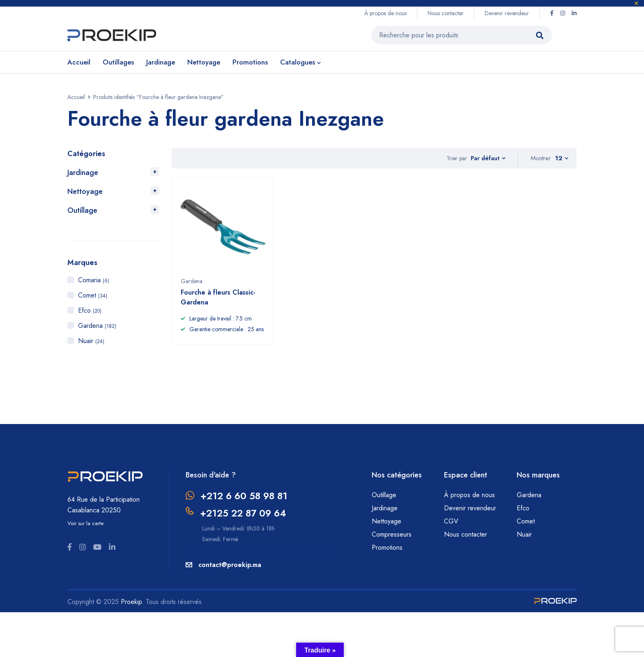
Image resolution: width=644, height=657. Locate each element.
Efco (90, 310)
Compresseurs (393, 537)
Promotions (387, 550)
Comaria (94, 280)
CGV (451, 524)
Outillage (82, 210)
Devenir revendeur (507, 13)
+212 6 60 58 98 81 (246, 499)
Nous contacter (446, 13)
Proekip (131, 603)
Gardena (97, 326)
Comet (93, 295)
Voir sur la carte (85, 526)
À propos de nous (385, 13)
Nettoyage (85, 191)
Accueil (76, 97)
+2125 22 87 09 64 (245, 515)
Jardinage (83, 173)
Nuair (91, 341)
